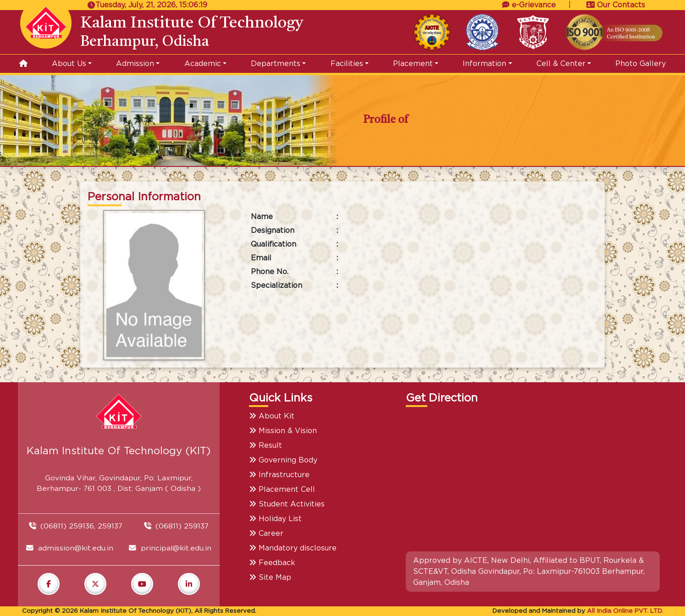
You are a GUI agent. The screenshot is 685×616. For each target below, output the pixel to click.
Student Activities (287, 504)
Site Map (270, 577)
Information (484, 64)
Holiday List (275, 519)
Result (265, 445)
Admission (135, 64)
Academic (203, 64)
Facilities (347, 64)
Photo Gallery (641, 64)
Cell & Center (561, 64)
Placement (413, 64)
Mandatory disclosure (293, 548)
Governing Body (283, 460)
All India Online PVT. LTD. (625, 611)
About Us (69, 64)
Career (266, 533)
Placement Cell (282, 489)
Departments (276, 64)
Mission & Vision (283, 431)
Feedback (272, 563)
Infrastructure (279, 475)
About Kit (272, 416)
